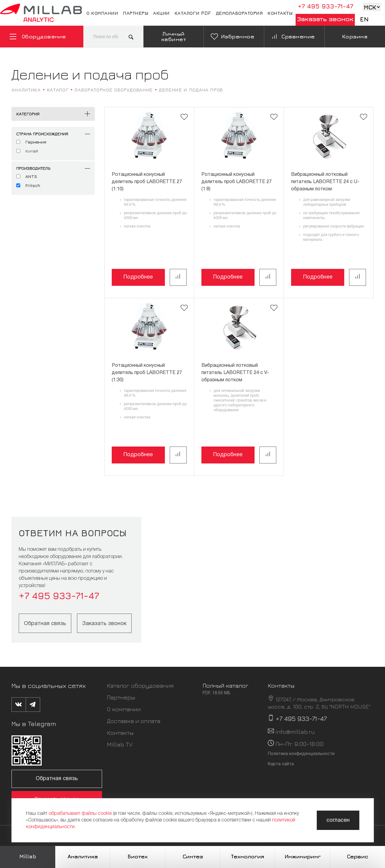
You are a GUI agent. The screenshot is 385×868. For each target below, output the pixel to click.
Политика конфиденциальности (301, 754)
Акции (161, 13)
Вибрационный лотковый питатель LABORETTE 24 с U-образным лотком (325, 182)
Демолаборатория (239, 13)
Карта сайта (281, 764)
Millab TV (120, 744)
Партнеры (136, 13)
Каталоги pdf (193, 13)
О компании (102, 13)
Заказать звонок (325, 19)
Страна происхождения (42, 134)
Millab (28, 856)
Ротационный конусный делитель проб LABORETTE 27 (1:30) (147, 373)
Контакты (280, 13)
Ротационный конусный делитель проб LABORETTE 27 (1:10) (147, 182)
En (364, 19)
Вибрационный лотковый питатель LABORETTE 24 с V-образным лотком (235, 373)
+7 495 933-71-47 (326, 6)
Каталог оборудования (140, 685)
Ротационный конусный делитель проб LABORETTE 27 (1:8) (237, 182)
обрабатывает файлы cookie (80, 814)
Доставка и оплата (134, 721)
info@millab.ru (295, 732)
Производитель (33, 168)
